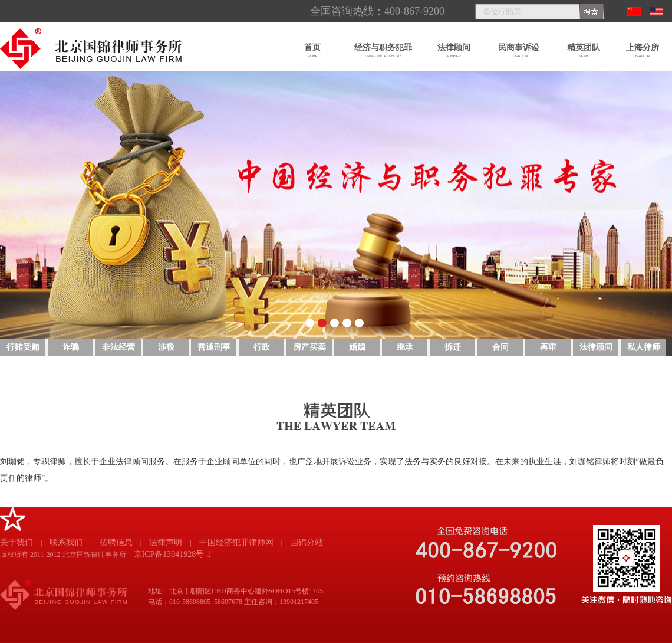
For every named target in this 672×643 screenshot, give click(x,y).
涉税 (166, 347)
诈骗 (71, 347)
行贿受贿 (23, 347)
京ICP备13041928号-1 (172, 554)
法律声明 (166, 542)
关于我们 (17, 542)
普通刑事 (214, 347)
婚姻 (357, 347)
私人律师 (644, 347)
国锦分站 (307, 542)
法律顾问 (596, 347)
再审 (548, 347)
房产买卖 (309, 347)
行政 (262, 347)
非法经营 (118, 347)
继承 (405, 347)
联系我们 (66, 542)
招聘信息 (116, 542)
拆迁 (453, 347)
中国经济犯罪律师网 (236, 542)
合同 (500, 347)
